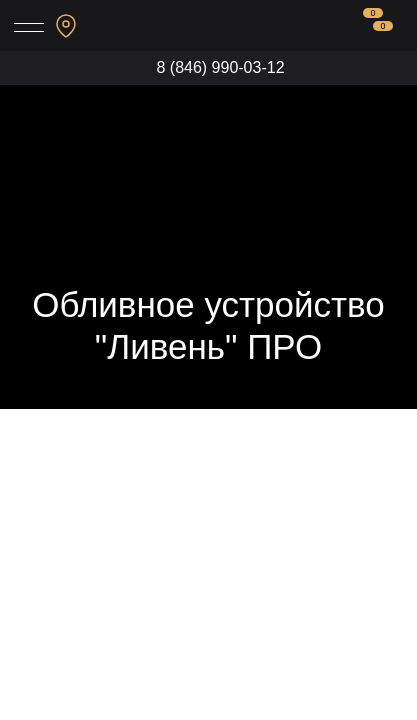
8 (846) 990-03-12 (220, 67)
